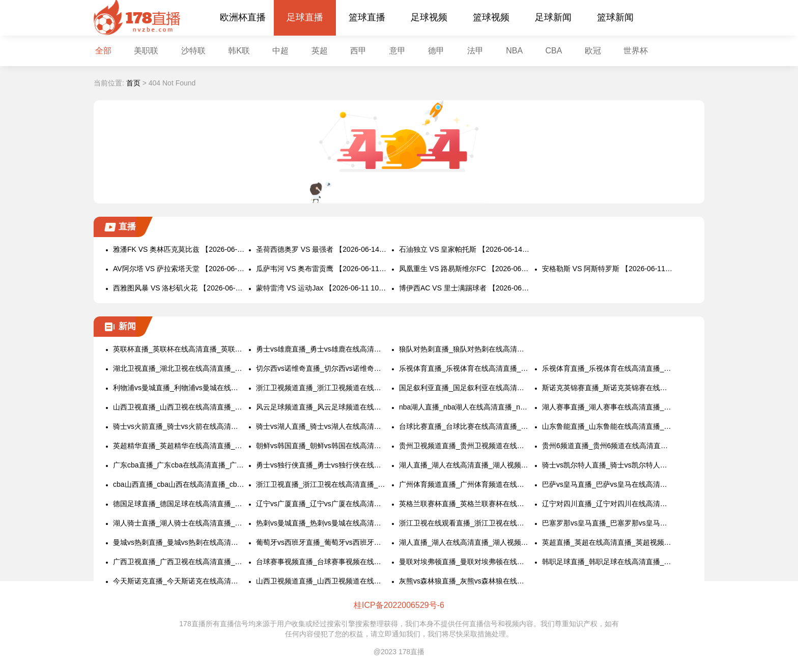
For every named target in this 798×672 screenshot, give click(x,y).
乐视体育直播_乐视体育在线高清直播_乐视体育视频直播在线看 (465, 368)
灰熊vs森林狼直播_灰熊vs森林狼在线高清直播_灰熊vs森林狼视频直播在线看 (465, 581)
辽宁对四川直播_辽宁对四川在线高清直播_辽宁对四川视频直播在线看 (608, 504)
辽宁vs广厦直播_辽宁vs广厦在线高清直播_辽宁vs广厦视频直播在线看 (322, 504)
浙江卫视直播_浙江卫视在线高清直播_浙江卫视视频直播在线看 (322, 484)
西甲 (358, 51)
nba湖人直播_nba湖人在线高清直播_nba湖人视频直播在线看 (465, 407)
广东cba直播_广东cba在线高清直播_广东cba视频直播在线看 (179, 465)
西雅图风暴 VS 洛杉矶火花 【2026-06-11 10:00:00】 (179, 288)
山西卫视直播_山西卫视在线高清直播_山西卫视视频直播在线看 (179, 407)
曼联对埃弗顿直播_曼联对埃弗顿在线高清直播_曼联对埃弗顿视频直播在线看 (465, 562)
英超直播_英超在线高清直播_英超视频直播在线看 (608, 542)
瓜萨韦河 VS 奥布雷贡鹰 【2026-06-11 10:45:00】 (322, 269)
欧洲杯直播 (243, 17)
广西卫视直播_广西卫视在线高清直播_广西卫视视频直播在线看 (179, 562)
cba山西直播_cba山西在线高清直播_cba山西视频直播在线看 (179, 484)
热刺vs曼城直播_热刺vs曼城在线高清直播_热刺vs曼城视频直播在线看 (322, 523)
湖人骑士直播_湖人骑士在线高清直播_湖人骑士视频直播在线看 (179, 523)
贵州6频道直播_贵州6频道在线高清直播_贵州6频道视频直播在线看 (608, 446)
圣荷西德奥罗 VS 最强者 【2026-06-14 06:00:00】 (322, 249)
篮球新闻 (615, 17)
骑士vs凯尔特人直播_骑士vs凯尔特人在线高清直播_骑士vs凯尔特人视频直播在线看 (608, 465)
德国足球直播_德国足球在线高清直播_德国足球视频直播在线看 (179, 504)
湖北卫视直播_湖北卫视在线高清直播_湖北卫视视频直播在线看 (179, 368)
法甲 (475, 51)
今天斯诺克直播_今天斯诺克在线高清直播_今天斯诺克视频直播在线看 (179, 581)
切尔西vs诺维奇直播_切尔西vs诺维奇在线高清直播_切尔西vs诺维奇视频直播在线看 (322, 368)
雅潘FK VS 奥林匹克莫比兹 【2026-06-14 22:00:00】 (179, 249)
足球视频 (429, 17)
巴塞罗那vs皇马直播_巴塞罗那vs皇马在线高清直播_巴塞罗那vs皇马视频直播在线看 (608, 523)
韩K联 (239, 51)
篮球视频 (491, 17)
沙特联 (193, 51)
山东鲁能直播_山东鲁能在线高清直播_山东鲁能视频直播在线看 (608, 426)
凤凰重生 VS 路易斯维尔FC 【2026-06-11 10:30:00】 (465, 269)
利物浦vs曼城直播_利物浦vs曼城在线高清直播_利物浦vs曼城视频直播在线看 (179, 388)
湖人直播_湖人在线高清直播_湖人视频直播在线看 (465, 465)
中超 (280, 51)
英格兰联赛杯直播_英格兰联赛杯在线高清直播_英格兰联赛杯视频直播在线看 (465, 504)
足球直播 (305, 17)
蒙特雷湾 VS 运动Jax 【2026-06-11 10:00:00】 (322, 288)
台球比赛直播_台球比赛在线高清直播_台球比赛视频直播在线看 (465, 426)
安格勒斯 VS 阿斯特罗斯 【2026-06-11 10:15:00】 (608, 269)
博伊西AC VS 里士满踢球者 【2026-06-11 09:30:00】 (465, 288)
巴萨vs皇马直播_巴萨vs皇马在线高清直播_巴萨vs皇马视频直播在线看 (608, 484)
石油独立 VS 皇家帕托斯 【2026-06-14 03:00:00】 (465, 249)
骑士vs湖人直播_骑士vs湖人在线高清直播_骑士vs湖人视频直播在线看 (322, 426)
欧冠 (593, 51)
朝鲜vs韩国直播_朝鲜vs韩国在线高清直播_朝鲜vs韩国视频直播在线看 (322, 446)
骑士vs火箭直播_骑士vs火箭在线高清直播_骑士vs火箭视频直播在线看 (179, 426)
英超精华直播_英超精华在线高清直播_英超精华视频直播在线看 (179, 446)
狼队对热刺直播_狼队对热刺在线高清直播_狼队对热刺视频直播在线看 (465, 349)
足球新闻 (553, 17)
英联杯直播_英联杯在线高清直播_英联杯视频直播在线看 (179, 349)
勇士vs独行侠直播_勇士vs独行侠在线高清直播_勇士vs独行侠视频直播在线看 (322, 465)
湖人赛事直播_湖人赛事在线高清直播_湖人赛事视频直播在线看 (608, 407)
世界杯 (636, 51)
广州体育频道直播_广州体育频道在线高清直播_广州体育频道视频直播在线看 (465, 484)
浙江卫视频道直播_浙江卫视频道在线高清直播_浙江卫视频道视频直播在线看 (322, 388)
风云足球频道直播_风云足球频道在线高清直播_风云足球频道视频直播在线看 (322, 407)
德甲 (436, 51)
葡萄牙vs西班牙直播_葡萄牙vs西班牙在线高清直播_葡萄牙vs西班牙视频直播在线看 (322, 542)
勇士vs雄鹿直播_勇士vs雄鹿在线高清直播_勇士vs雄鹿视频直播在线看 (322, 349)
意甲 (397, 51)
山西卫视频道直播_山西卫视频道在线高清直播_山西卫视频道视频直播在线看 (322, 581)
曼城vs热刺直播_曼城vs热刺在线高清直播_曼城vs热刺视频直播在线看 (179, 542)
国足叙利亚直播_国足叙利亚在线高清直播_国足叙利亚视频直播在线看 (465, 388)
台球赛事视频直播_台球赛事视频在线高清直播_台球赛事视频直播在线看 (322, 562)
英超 (320, 51)
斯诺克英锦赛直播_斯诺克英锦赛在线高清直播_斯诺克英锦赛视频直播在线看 (608, 388)
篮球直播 (367, 17)
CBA (554, 51)
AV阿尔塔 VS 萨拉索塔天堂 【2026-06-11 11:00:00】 (179, 269)
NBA (514, 51)
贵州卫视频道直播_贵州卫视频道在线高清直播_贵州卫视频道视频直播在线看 (465, 446)
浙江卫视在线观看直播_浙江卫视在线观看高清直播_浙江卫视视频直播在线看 (465, 523)
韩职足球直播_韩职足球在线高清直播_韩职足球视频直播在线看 (608, 562)
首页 (133, 83)
